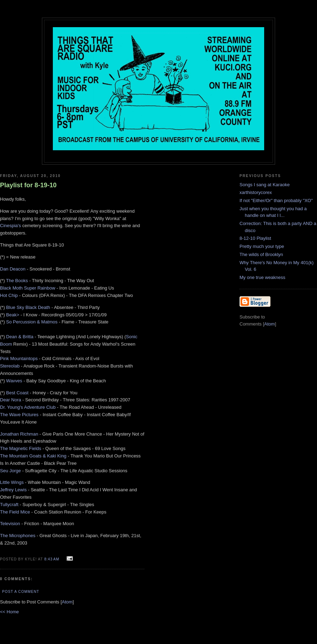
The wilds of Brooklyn (261, 254)
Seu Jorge (10, 471)
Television (10, 524)
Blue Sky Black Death (28, 307)
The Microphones (18, 536)
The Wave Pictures (19, 415)
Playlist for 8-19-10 (28, 185)
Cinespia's (11, 226)
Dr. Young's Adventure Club (28, 407)
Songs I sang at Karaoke (265, 185)
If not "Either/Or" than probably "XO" (276, 201)
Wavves (14, 381)
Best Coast (17, 393)
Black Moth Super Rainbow (28, 288)
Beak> (13, 315)
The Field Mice (15, 512)
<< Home (9, 612)
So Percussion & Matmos (32, 322)
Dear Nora (11, 400)
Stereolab (10, 366)
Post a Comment (21, 592)
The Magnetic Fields (21, 448)
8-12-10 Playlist (255, 238)
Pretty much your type (262, 246)
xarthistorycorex (256, 192)
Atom (67, 602)
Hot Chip (9, 295)
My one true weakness (262, 277)
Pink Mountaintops (19, 359)
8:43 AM (53, 559)
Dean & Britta (20, 337)
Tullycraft (9, 505)
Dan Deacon (13, 269)
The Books (17, 281)
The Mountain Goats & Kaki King (33, 456)
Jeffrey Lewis (13, 490)
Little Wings (12, 482)
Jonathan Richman (19, 434)
